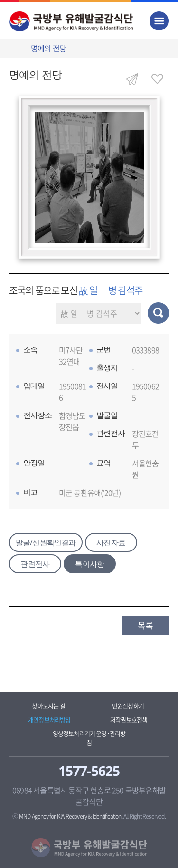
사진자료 (111, 542)
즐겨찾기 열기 (157, 79)
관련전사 (35, 564)
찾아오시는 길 (48, 706)
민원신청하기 (128, 706)
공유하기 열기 (132, 79)
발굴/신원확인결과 (46, 542)
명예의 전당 (48, 48)
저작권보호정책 (129, 719)
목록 (145, 625)
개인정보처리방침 (49, 719)
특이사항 (89, 564)
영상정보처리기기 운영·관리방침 (89, 738)
